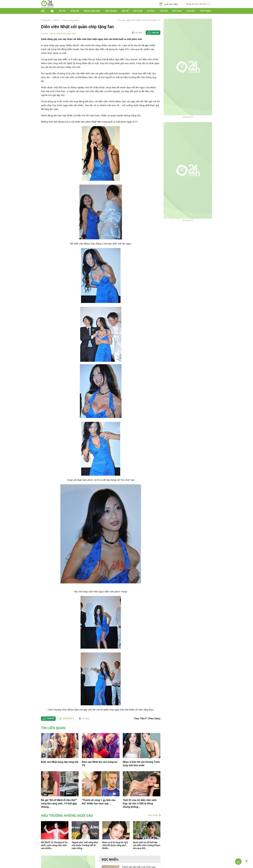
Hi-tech (151, 11)
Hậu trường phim (71, 20)
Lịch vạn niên (168, 4)
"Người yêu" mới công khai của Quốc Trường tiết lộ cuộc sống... (85, 845)
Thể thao (177, 11)
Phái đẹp (191, 11)
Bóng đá (75, 11)
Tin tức (62, 11)
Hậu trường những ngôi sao (62, 33)
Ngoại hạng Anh (92, 11)
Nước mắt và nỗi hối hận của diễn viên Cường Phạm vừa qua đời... (147, 845)
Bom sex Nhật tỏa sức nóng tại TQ (99, 764)
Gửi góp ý (66, 719)
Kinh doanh (111, 11)
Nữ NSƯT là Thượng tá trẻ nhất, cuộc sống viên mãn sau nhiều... (54, 845)
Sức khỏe (138, 11)
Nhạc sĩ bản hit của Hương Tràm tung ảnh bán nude (141, 764)
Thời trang (205, 11)
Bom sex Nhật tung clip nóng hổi (60, 762)
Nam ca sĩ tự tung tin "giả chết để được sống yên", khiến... (115, 845)
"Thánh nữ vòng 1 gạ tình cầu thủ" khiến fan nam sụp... (99, 802)
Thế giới (164, 11)
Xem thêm (153, 815)
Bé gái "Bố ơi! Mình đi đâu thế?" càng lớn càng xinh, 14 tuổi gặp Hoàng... (59, 803)
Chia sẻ (155, 33)
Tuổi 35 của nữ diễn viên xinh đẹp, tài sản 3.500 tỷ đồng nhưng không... (140, 803)
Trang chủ (46, 20)
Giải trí (125, 11)
